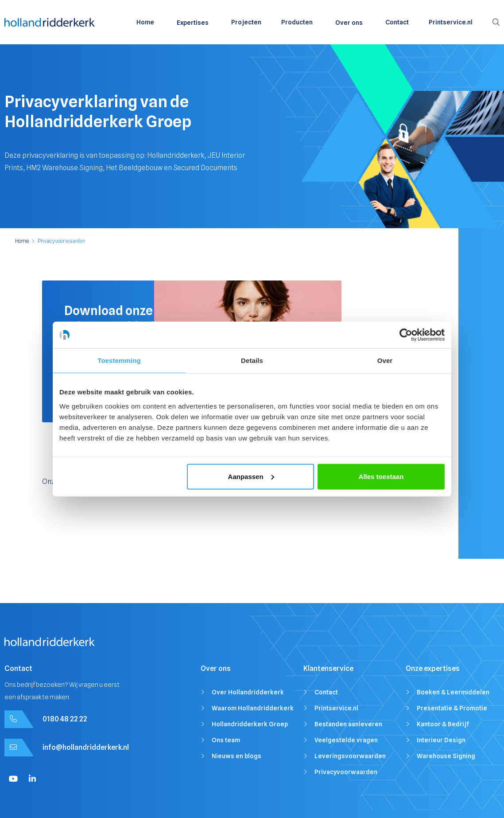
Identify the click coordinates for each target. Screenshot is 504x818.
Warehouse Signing (446, 756)
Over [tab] (385, 360)
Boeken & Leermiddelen (453, 692)
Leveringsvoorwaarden (350, 756)
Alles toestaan (381, 476)
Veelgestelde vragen (346, 740)
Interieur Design (441, 740)
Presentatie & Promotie (452, 708)
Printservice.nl (336, 708)
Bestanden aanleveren (348, 724)
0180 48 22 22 (65, 719)
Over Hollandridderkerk (248, 692)
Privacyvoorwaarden (346, 772)
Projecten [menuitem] (246, 22)
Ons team (226, 740)
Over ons (349, 23)
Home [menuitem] (145, 22)
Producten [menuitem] (297, 22)
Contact (326, 692)
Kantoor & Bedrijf (443, 724)
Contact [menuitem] (397, 22)
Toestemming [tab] (119, 360)
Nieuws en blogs (236, 756)
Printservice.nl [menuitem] (451, 22)
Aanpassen (251, 476)
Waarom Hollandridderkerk (253, 708)
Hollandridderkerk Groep (250, 724)
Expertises (193, 23)
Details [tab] (252, 360)
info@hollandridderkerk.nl (86, 747)
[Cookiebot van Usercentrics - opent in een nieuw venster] (406, 335)
